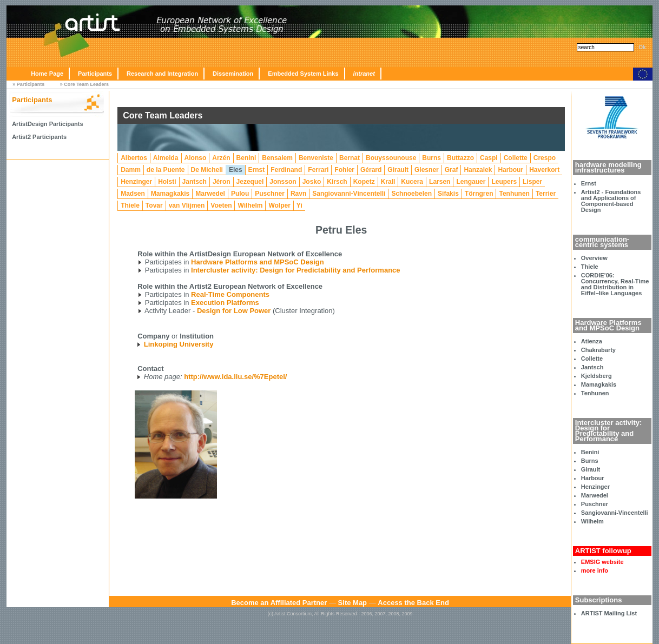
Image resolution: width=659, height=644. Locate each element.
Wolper (279, 205)
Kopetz (364, 182)
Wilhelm (592, 521)
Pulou (240, 194)
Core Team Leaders (86, 84)
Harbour (593, 478)
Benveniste (316, 158)
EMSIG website (602, 562)
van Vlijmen (187, 205)
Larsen (440, 182)
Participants (95, 74)
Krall (388, 182)
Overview (594, 258)
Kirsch (337, 182)
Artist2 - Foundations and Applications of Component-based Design (611, 201)
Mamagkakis (599, 384)
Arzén (221, 158)
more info (595, 570)
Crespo (545, 158)
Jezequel (250, 182)
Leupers (504, 182)
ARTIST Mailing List (609, 613)
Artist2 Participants (39, 137)
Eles (236, 170)
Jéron (222, 182)
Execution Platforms (225, 303)
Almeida (166, 158)
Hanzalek (478, 170)
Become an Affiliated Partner (279, 603)
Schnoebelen (411, 194)
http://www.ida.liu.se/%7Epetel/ (235, 377)
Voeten (221, 205)
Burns (590, 461)
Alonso (196, 158)
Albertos (134, 158)
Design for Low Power (234, 311)
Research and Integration (162, 74)
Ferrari (318, 170)
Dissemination (233, 74)
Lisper (532, 182)
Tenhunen (595, 393)
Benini (590, 452)
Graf (452, 170)
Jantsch (592, 367)
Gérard (371, 170)
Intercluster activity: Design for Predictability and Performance (296, 270)
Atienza (592, 341)
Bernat (350, 158)
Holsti (167, 182)
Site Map (352, 603)
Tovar (154, 205)
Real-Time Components (230, 294)
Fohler (344, 170)
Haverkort (544, 170)
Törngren (479, 194)
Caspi (489, 158)
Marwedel (595, 495)
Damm (131, 170)
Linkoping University (179, 344)
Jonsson (283, 182)
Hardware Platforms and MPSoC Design (258, 262)
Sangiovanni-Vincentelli (615, 513)
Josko (312, 182)
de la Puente (166, 170)
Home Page (47, 74)
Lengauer (471, 182)
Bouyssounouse (391, 158)
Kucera (412, 182)
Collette (592, 358)
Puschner (595, 504)
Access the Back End (413, 603)
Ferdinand (286, 170)
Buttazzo (460, 158)
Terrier (546, 194)
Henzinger (595, 487)
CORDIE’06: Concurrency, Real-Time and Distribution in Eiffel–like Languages (615, 284)
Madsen (133, 194)
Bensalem (277, 158)
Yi (299, 205)
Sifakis (448, 194)
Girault (591, 469)
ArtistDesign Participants (47, 124)
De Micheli (207, 170)
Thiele (590, 267)
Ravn (298, 194)
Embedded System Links (303, 74)
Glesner (427, 170)
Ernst (589, 183)
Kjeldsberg (597, 376)
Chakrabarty (598, 350)
